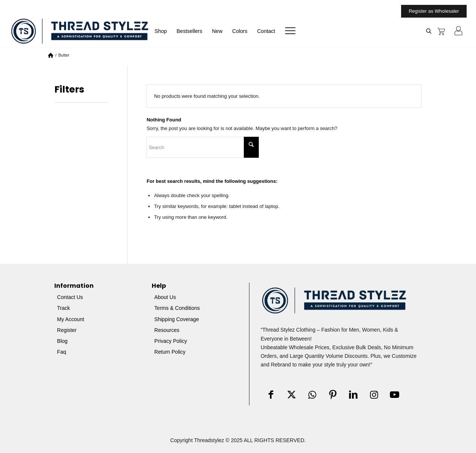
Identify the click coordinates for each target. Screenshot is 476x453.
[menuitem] (432, 11)
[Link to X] (292, 395)
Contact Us (70, 297)
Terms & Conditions (177, 308)
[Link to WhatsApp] (312, 395)
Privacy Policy (171, 341)
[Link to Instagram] (374, 395)
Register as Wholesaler (434, 11)
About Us (165, 297)
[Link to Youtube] (395, 395)
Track (63, 308)
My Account (70, 319)
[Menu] (288, 31)
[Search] (203, 147)
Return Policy (170, 352)
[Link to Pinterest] (333, 395)
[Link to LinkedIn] (353, 395)
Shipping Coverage (177, 319)
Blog (62, 341)
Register (67, 330)
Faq (61, 352)
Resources (167, 330)
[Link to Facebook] (271, 395)
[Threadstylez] (79, 31)
